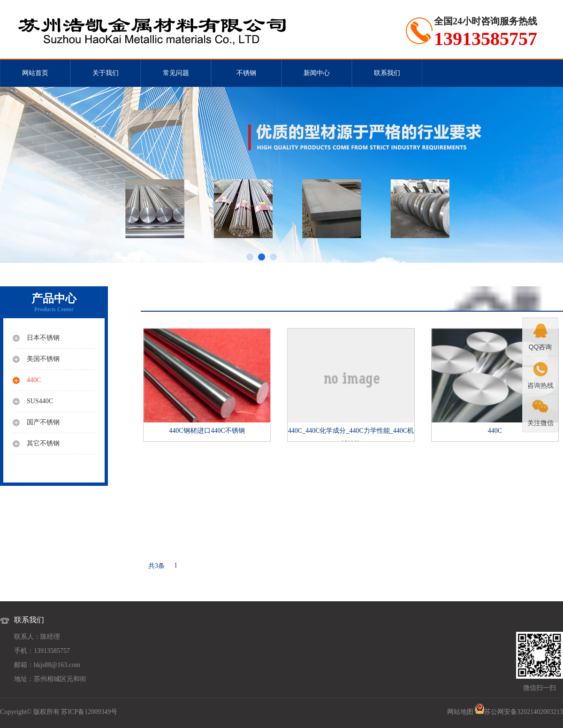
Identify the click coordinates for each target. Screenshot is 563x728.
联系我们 (387, 73)
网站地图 (460, 712)
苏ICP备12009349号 (89, 712)
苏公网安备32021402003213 (524, 712)
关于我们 (106, 73)
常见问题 (176, 73)
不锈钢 (246, 73)
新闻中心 (317, 73)
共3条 (156, 566)
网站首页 (35, 73)
